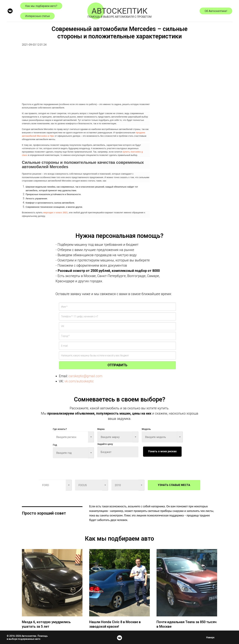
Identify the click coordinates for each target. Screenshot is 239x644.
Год (55, 445)
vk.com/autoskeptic (79, 381)
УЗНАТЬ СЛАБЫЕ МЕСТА (174, 485)
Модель (146, 429)
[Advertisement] (86, 77)
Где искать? (60, 429)
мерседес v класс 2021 (55, 213)
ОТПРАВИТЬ (117, 365)
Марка (101, 429)
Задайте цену (105, 444)
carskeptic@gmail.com (85, 376)
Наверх (211, 637)
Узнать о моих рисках (162, 451)
